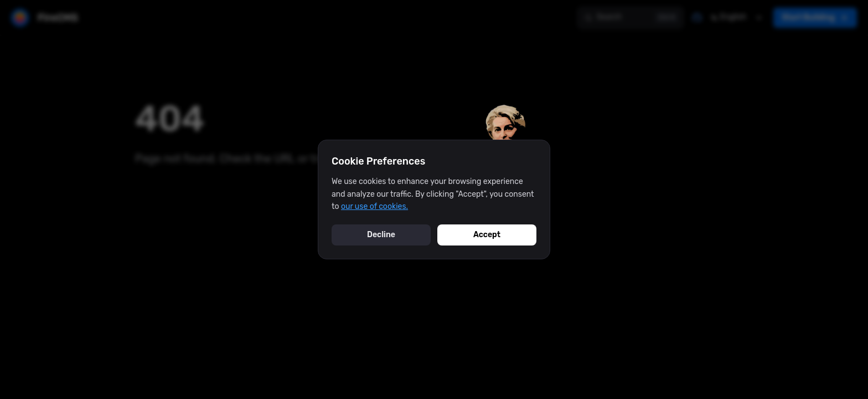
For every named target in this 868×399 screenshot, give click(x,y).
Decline (381, 235)
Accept (487, 235)
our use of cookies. (374, 206)
